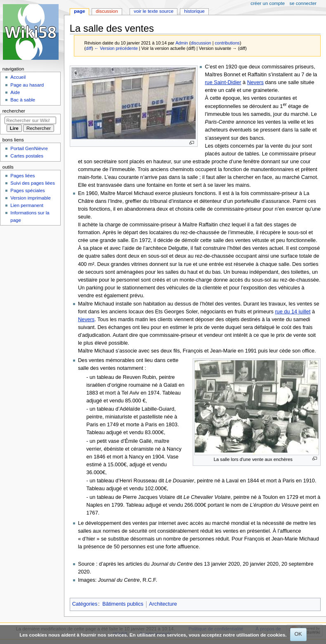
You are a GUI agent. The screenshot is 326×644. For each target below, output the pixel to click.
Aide (15, 92)
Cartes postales (27, 156)
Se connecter (303, 3)
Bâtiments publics (123, 604)
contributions (227, 43)
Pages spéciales (27, 190)
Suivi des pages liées (33, 183)
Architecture (163, 604)
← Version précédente (116, 48)
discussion (201, 43)
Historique (194, 11)
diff (89, 48)
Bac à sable (23, 100)
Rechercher (14, 111)
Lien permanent (27, 205)
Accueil (18, 77)
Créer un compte (268, 3)
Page (79, 11)
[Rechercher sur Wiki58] (30, 120)
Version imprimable (30, 198)
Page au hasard (27, 85)
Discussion (107, 11)
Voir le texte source (154, 11)
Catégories (85, 604)
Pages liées (22, 176)
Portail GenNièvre (29, 148)
